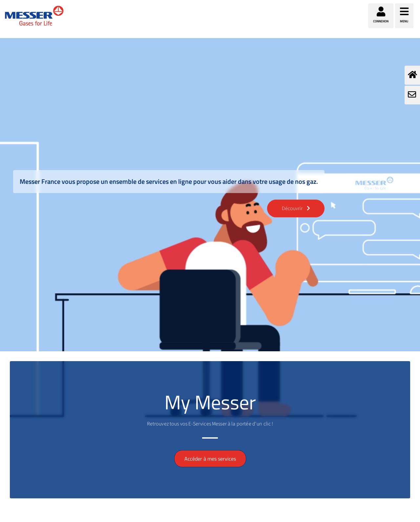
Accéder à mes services (210, 459)
